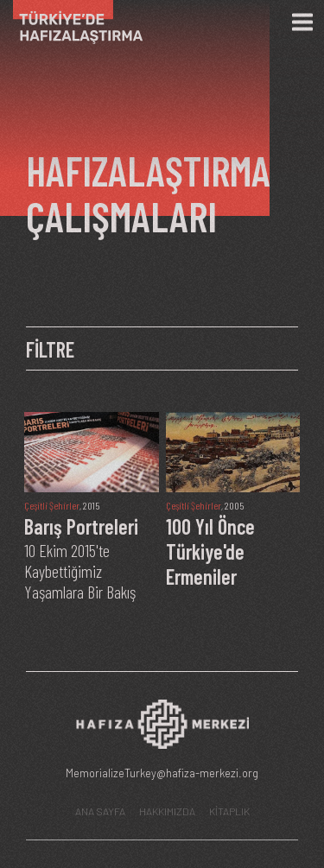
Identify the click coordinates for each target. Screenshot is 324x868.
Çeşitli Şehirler (52, 505)
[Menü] (302, 22)
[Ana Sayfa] (71, 22)
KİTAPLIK (229, 811)
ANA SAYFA (100, 811)
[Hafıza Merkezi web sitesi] (162, 729)
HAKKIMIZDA (167, 811)
